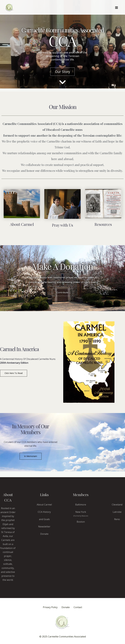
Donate (44, 534)
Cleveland (117, 505)
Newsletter (44, 527)
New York (81, 513)
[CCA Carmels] (10, 8)
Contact (80, 607)
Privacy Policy (48, 607)
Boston (81, 522)
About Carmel (44, 505)
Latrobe (117, 512)
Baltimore (81, 505)
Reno (117, 519)
